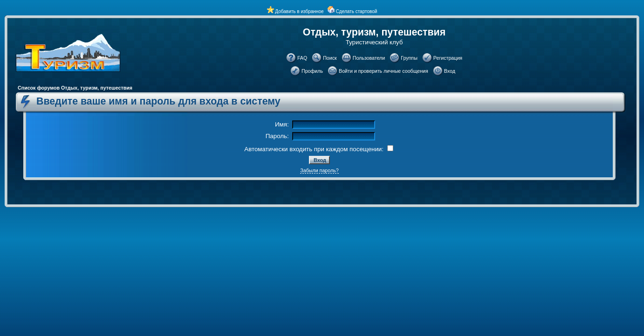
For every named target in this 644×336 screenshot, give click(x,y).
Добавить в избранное (299, 11)
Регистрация (448, 58)
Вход (450, 71)
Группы (409, 58)
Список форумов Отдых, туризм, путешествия (75, 88)
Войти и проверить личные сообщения (384, 71)
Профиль (312, 71)
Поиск (330, 58)
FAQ (302, 58)
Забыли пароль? (319, 170)
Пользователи (369, 58)
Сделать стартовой (357, 11)
